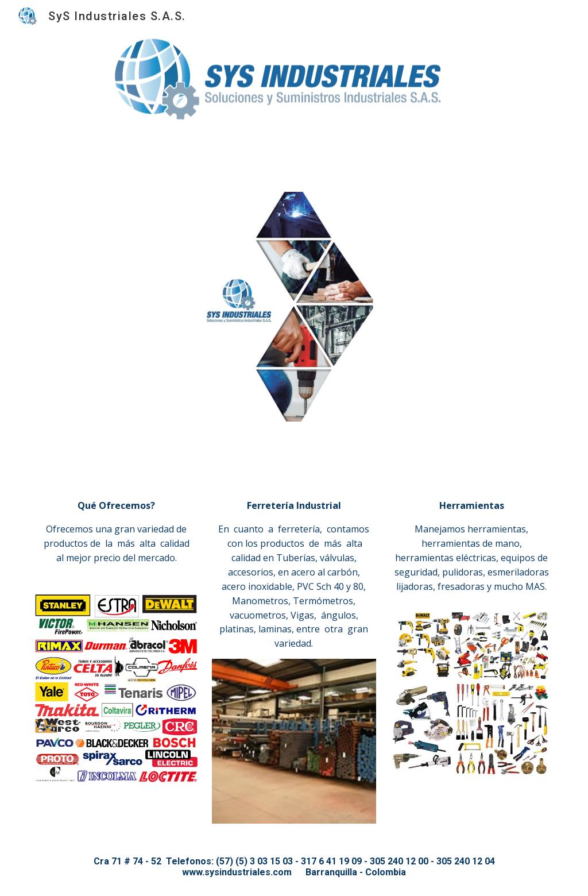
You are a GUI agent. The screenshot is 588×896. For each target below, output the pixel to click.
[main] (117, 532)
